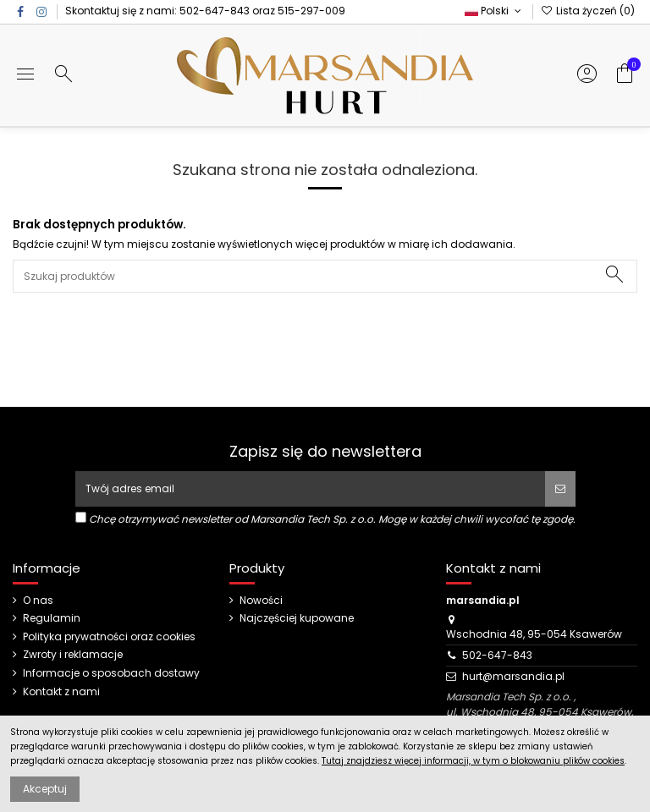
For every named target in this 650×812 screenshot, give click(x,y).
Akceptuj (45, 789)
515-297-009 (311, 11)
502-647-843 (215, 11)
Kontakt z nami (61, 692)
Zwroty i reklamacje (73, 655)
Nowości (261, 601)
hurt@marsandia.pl (513, 676)
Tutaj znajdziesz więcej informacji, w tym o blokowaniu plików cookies (473, 761)
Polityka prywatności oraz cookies (109, 637)
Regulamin (52, 618)
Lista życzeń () (588, 11)
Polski (494, 11)
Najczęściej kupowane (297, 618)
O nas (38, 601)
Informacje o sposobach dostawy (111, 673)
